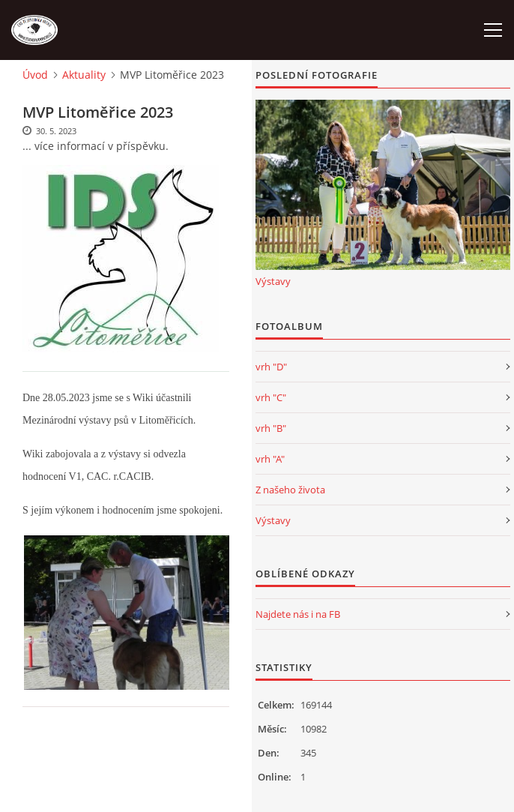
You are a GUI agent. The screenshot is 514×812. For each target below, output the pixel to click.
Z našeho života (290, 490)
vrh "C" (271, 397)
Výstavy (273, 281)
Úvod (35, 75)
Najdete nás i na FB (298, 614)
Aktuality (84, 75)
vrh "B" (271, 428)
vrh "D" (271, 367)
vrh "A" (270, 459)
